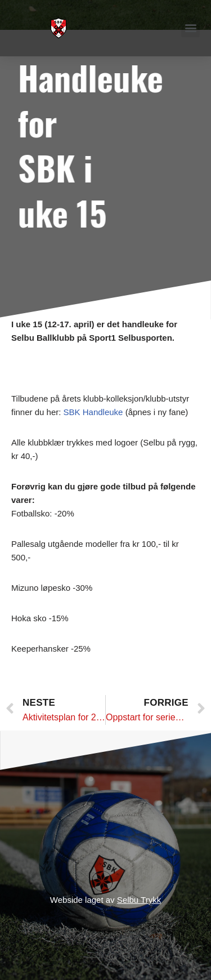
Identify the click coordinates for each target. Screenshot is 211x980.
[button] (190, 28)
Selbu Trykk (139, 900)
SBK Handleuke (93, 412)
